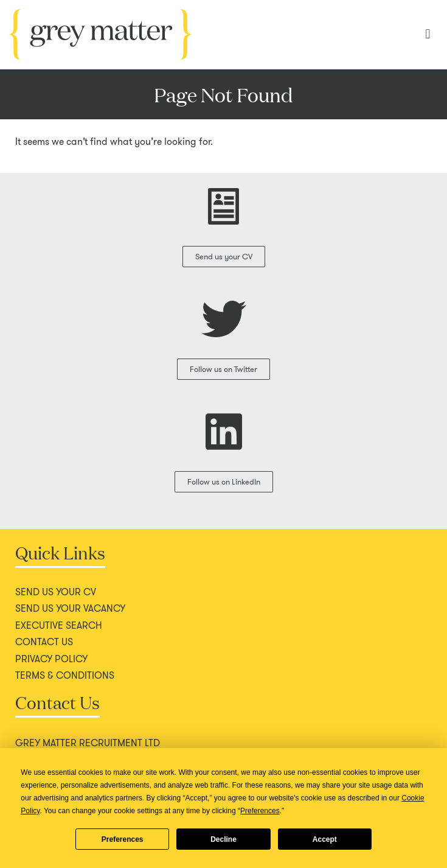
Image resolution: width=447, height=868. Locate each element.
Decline (223, 839)
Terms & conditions (65, 676)
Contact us (44, 642)
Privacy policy (51, 659)
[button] (428, 34)
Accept (325, 839)
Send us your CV (56, 592)
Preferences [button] (260, 811)
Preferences (123, 839)
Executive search (59, 626)
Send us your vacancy (70, 609)
